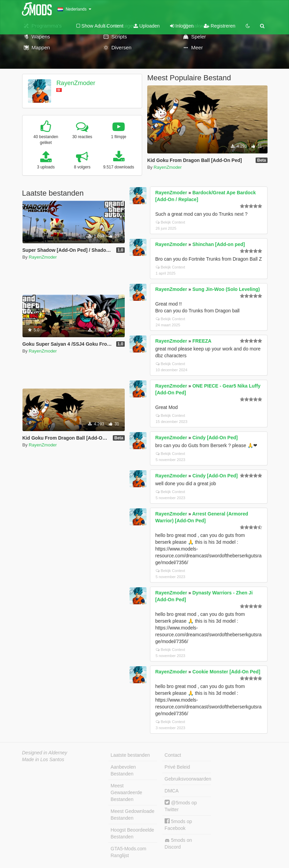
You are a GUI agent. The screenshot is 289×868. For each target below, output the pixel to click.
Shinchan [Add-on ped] (218, 244)
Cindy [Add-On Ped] (215, 438)
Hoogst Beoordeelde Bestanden (133, 833)
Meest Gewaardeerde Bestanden (127, 792)
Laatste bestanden (130, 755)
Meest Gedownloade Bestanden (133, 815)
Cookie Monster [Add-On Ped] (226, 672)
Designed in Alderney (45, 753)
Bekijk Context (171, 222)
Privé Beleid (177, 767)
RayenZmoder (76, 83)
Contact (173, 755)
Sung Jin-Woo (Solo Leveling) (226, 289)
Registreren (219, 26)
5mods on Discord (178, 844)
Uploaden (147, 26)
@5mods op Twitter (181, 806)
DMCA (172, 791)
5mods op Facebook (178, 825)
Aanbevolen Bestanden (123, 770)
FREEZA (202, 341)
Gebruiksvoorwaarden (188, 779)
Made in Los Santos (43, 759)
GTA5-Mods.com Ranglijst (129, 852)
